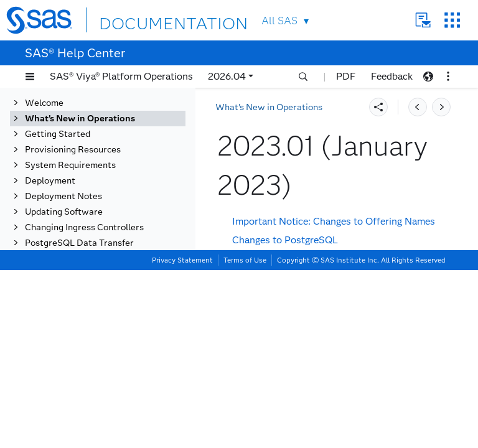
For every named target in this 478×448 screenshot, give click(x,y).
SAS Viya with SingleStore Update (308, 311)
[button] (30, 77)
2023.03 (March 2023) (107, 231)
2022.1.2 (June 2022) (105, 371)
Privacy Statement (182, 438)
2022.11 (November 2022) (115, 293)
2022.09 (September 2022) (117, 324)
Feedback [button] (392, 76)
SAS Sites (452, 20)
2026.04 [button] (227, 76)
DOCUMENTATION (144, 20)
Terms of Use (245, 438)
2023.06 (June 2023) (104, 184)
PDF (346, 76)
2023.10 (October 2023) (111, 122)
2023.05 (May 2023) (103, 199)
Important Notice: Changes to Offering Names (334, 221)
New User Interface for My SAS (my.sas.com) (333, 329)
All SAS (279, 21)
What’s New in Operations (269, 107)
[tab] (123, 262)
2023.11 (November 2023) (115, 106)
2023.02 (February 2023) (113, 246)
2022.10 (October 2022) (111, 308)
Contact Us (423, 20)
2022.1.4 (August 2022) (110, 339)
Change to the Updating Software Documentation (341, 349)
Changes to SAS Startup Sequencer (311, 292)
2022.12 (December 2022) (115, 277)
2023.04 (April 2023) (104, 215)
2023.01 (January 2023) (112, 262)
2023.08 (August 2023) (109, 153)
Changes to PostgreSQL (285, 240)
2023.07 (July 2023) (102, 168)
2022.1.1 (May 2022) (104, 386)
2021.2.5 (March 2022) (108, 417)
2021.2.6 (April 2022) (105, 402)
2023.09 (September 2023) (117, 137)
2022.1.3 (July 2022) (104, 355)
